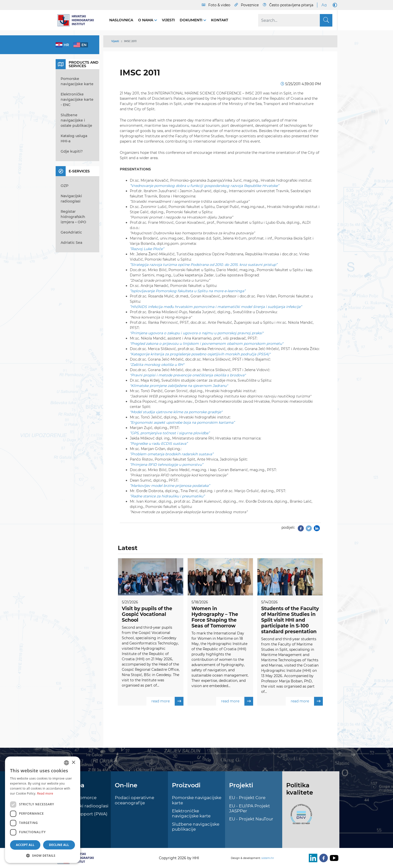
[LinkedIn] (312, 858)
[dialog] (43, 810)
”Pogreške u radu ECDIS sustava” (159, 444)
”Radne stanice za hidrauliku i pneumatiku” (167, 496)
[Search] (295, 20)
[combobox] (66, 763)
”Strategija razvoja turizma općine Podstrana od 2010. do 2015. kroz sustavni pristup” (204, 265)
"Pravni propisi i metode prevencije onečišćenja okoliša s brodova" (188, 375)
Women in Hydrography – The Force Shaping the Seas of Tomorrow (215, 617)
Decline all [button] (59, 845)
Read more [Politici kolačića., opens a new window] (45, 793)
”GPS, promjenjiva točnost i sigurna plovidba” (170, 433)
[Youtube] (333, 858)
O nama (146, 20)
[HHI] (77, 20)
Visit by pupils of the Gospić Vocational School (147, 614)
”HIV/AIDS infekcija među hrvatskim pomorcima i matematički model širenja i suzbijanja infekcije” (216, 307)
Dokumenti (191, 20)
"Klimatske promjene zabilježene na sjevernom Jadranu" (179, 386)
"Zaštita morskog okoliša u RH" (157, 365)
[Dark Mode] (334, 5)
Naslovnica (121, 20)
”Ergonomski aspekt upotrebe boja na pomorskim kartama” (182, 422)
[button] (43, 855)
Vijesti (168, 20)
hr (66, 45)
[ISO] (300, 817)
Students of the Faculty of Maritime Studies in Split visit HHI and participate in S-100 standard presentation (290, 620)
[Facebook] (323, 858)
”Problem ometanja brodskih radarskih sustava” (172, 454)
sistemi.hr (268, 858)
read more (167, 701)
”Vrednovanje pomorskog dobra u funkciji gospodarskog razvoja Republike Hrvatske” (204, 186)
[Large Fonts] (324, 5)
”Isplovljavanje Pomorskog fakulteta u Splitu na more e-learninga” (188, 291)
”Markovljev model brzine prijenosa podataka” (170, 486)
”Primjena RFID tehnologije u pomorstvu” (166, 465)
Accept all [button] (25, 845)
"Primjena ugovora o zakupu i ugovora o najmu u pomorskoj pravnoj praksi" (197, 333)
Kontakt (220, 20)
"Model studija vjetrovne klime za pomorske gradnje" (176, 412)
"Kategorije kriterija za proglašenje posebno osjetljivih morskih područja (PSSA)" (200, 354)
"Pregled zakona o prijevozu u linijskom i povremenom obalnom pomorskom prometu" (207, 344)
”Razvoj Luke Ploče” (147, 249)
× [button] (73, 763)
